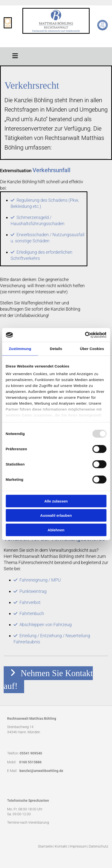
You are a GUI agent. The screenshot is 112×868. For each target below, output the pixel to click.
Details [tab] (56, 348)
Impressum (78, 846)
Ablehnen (56, 530)
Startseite (45, 846)
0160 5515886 (30, 762)
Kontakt (61, 846)
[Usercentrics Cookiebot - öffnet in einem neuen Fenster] (85, 335)
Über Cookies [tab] (92, 348)
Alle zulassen (56, 501)
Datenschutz (99, 846)
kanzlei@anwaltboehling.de (41, 771)
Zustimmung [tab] (20, 348)
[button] (15, 55)
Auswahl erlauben (56, 515)
